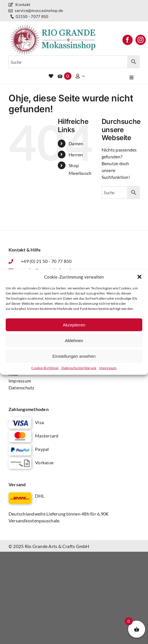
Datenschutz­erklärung (79, 368)
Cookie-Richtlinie (45, 368)
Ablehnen (74, 340)
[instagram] (141, 40)
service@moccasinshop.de (36, 10)
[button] (139, 277)
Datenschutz (21, 388)
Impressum (108, 368)
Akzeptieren (74, 325)
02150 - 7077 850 (29, 17)
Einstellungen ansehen (74, 356)
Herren (76, 155)
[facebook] (128, 40)
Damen (76, 143)
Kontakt (19, 4)
